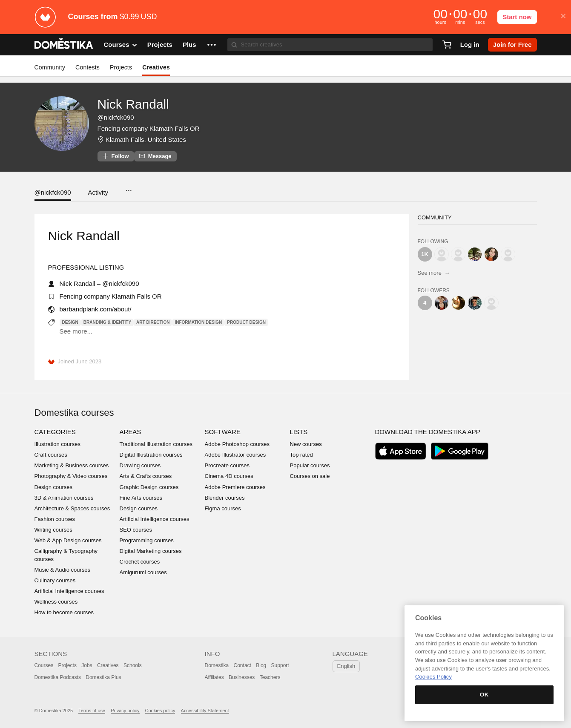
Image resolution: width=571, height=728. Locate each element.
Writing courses (53, 530)
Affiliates (214, 677)
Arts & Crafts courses (146, 476)
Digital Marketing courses (151, 551)
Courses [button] (121, 45)
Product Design (246, 322)
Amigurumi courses (143, 572)
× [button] (563, 16)
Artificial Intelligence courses (69, 591)
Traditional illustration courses (156, 444)
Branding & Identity (107, 322)
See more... (76, 331)
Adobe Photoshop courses (237, 444)
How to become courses (64, 612)
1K (425, 254)
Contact (242, 665)
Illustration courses (57, 444)
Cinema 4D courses (229, 476)
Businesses (242, 677)
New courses (306, 444)
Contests (88, 67)
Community (50, 67)
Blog (261, 665)
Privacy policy (125, 711)
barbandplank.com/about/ (96, 309)
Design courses (54, 487)
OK (484, 695)
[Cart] (447, 45)
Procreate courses (227, 465)
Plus (189, 45)
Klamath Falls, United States (146, 140)
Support (280, 665)
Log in (470, 45)
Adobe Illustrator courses (235, 455)
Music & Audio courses (63, 570)
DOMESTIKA (64, 45)
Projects (160, 45)
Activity (98, 192)
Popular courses (310, 465)
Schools (133, 665)
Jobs (87, 665)
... (128, 188)
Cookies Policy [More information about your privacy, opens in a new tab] (433, 677)
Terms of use (92, 711)
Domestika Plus (103, 677)
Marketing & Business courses (72, 465)
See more (434, 273)
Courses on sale (310, 476)
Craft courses (51, 455)
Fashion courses (55, 519)
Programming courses (147, 540)
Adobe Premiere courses (235, 487)
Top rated (301, 455)
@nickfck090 (53, 192)
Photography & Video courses (71, 476)
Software (223, 432)
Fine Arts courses (141, 498)
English (346, 666)
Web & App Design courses (68, 540)
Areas (131, 432)
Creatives (156, 67)
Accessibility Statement (205, 711)
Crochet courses (140, 562)
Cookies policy (160, 711)
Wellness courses (56, 602)
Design (70, 322)
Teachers (270, 677)
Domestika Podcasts (58, 677)
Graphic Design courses (149, 487)
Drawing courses (140, 465)
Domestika (217, 665)
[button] (212, 45)
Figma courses (223, 508)
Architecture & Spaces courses (72, 508)
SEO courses (136, 530)
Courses (44, 665)
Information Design (198, 322)
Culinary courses (55, 580)
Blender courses (225, 498)
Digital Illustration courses (151, 455)
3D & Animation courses (64, 498)
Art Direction (153, 322)
